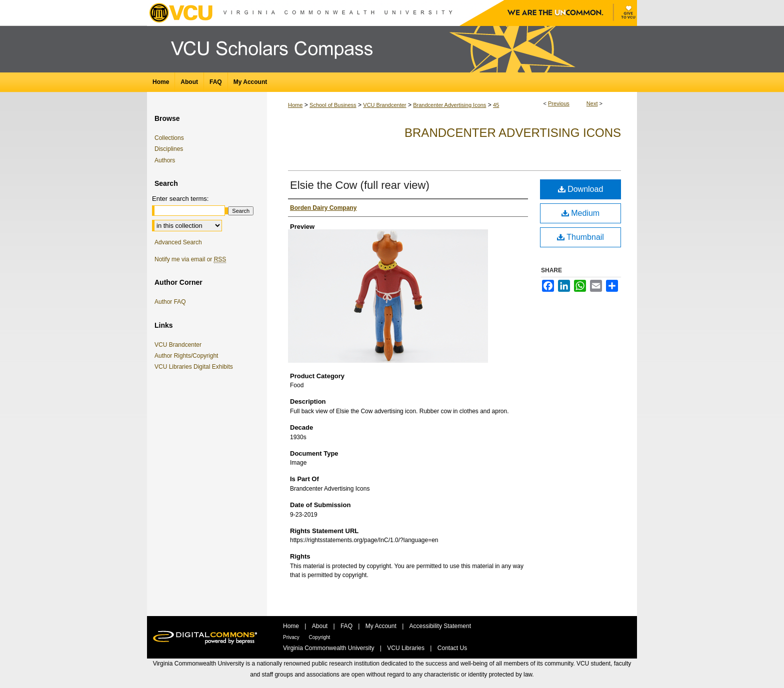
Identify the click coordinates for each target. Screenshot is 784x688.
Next (592, 103)
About (321, 626)
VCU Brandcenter (384, 105)
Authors (165, 160)
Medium (580, 213)
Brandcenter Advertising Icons (449, 105)
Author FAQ (170, 302)
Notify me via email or (190, 259)
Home (295, 105)
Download (581, 189)
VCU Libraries (406, 648)
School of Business (333, 105)
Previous (559, 103)
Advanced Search (178, 242)
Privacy (292, 637)
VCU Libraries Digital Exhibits (195, 367)
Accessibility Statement (440, 626)
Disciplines (169, 149)
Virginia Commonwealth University (329, 648)
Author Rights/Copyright (188, 356)
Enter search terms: (180, 199)
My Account (382, 626)
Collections (169, 138)
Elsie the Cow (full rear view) (360, 185)
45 (496, 105)
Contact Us (452, 648)
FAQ (347, 626)
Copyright (320, 637)
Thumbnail (580, 237)
